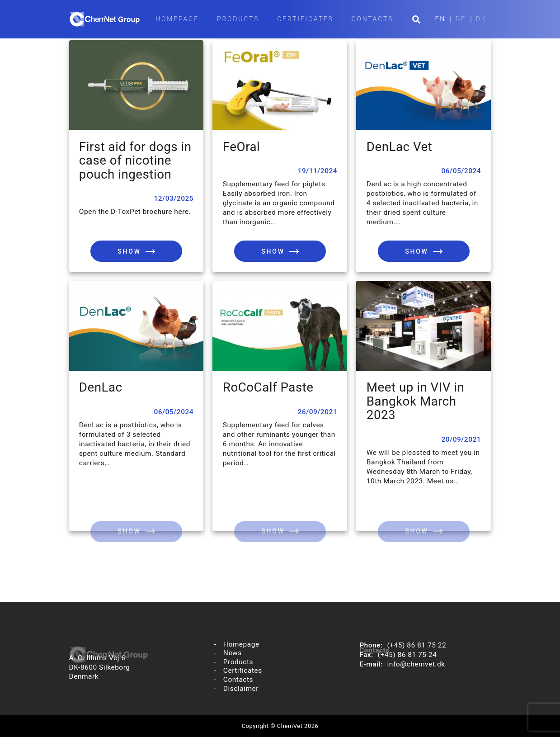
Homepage (177, 19)
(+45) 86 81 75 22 (417, 645)
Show (129, 251)
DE (461, 19)
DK (481, 19)
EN (441, 19)
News (233, 653)
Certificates (305, 19)
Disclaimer (241, 689)
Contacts (372, 19)
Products (238, 19)
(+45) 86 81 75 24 (407, 655)
